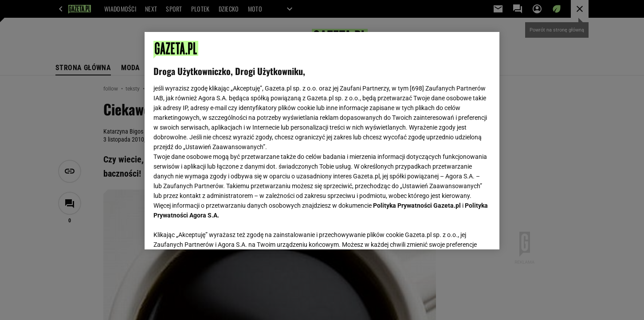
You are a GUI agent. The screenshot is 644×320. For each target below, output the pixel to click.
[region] (322, 141)
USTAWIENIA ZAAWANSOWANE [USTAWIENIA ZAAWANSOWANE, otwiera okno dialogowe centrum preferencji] (211, 232)
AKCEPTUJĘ (461, 232)
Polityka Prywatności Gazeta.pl (417, 205)
